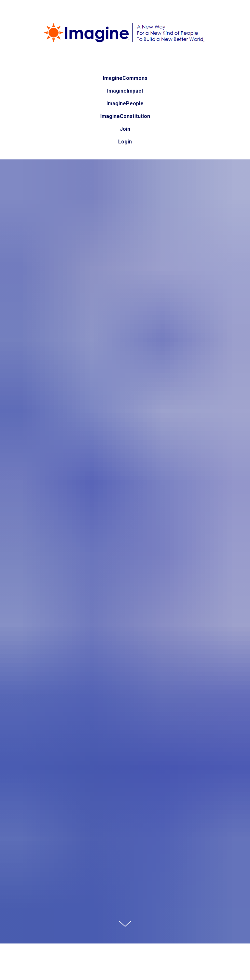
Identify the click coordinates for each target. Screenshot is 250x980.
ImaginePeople (125, 104)
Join (125, 129)
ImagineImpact (125, 91)
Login (125, 142)
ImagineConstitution (125, 116)
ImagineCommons (125, 78)
